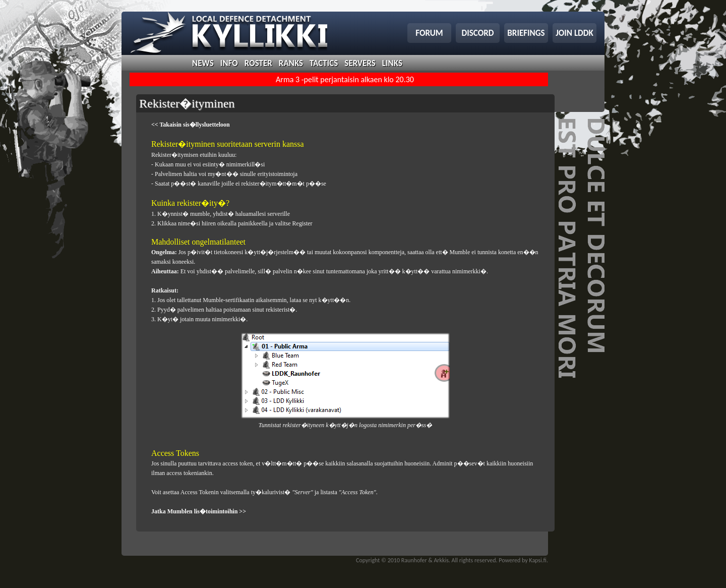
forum (429, 33)
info (229, 63)
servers (360, 63)
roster (258, 63)
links (392, 63)
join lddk (574, 33)
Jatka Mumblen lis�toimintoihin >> (199, 511)
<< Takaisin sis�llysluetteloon (191, 125)
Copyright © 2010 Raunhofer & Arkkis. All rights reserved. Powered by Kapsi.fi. (452, 560)
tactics (324, 63)
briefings (526, 33)
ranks (291, 63)
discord (478, 33)
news (203, 63)
